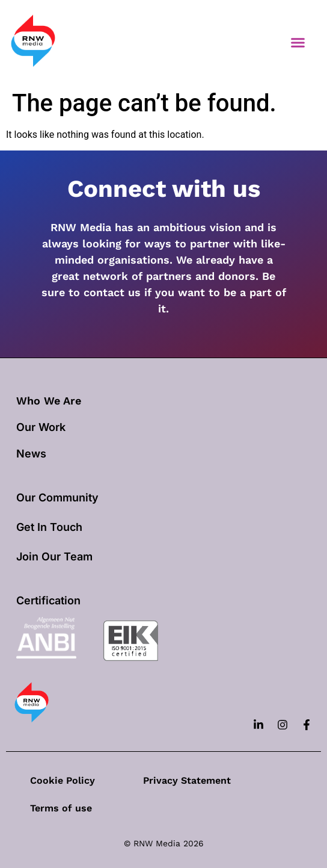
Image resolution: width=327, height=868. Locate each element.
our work (41, 427)
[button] (298, 42)
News (31, 454)
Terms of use (61, 808)
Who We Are (49, 401)
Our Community (57, 498)
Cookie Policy (63, 780)
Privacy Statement (187, 780)
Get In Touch (49, 527)
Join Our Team (54, 556)
